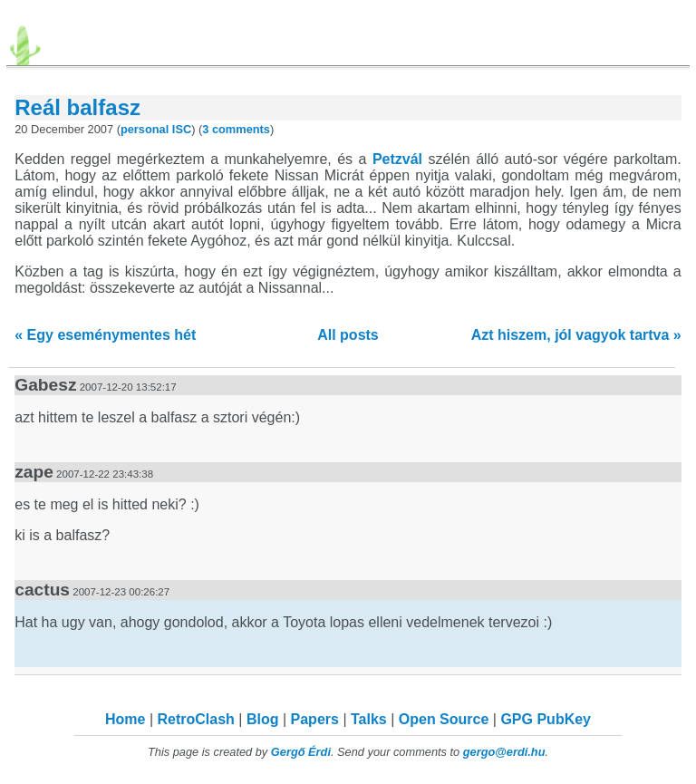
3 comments (236, 129)
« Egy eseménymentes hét (105, 335)
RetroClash (196, 719)
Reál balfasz (77, 107)
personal (145, 129)
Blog (263, 719)
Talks (369, 719)
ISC (182, 129)
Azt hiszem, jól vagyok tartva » (576, 335)
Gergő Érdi (301, 752)
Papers (315, 719)
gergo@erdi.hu (504, 752)
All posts (348, 335)
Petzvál (397, 159)
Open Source (444, 719)
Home (125, 719)
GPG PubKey (546, 719)
